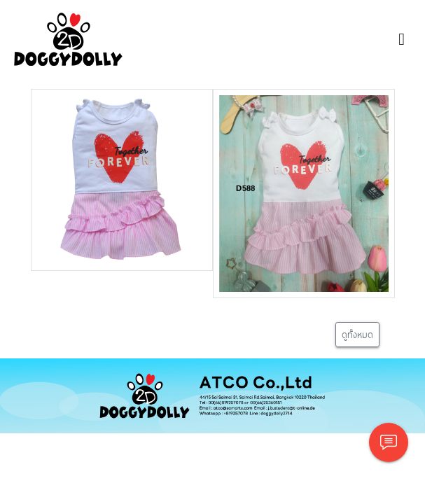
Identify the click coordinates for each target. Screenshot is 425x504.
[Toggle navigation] (402, 39)
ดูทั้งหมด (357, 334)
